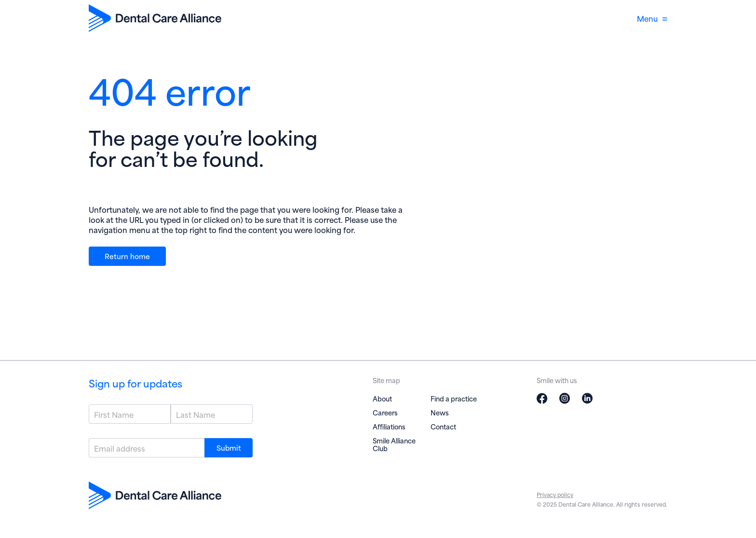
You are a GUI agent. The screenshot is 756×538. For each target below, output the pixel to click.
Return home (127, 256)
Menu (652, 18)
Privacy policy (555, 494)
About (382, 398)
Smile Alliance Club (394, 444)
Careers (385, 412)
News (440, 412)
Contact (443, 426)
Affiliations (389, 426)
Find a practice (454, 398)
